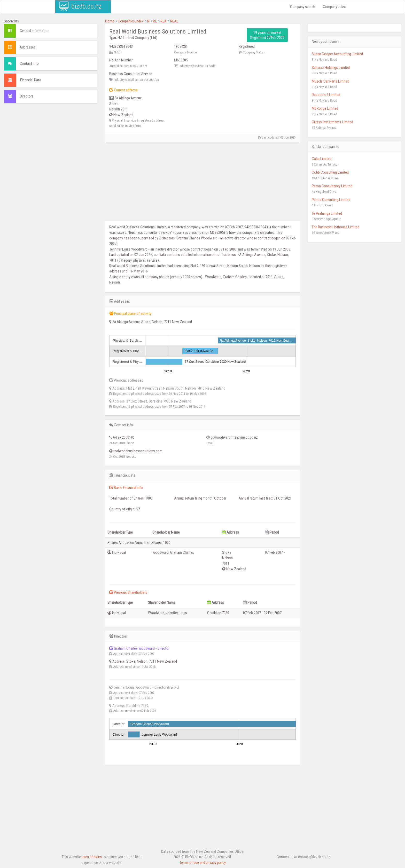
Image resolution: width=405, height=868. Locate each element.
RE (155, 21)
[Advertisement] (51, 145)
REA (163, 21)
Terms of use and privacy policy (203, 863)
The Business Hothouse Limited (336, 227)
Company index (334, 7)
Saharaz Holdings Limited (331, 68)
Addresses (28, 47)
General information (34, 31)
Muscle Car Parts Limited (330, 81)
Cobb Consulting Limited (330, 172)
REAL (174, 21)
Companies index (131, 21)
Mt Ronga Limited (325, 108)
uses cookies (92, 857)
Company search (303, 7)
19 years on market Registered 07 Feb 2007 (267, 35)
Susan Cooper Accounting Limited (337, 54)
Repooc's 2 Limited (326, 95)
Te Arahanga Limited (327, 213)
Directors (27, 96)
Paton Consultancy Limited (332, 186)
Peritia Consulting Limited (331, 200)
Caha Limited (322, 159)
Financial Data (31, 80)
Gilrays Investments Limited (332, 122)
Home (110, 21)
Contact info (29, 63)
